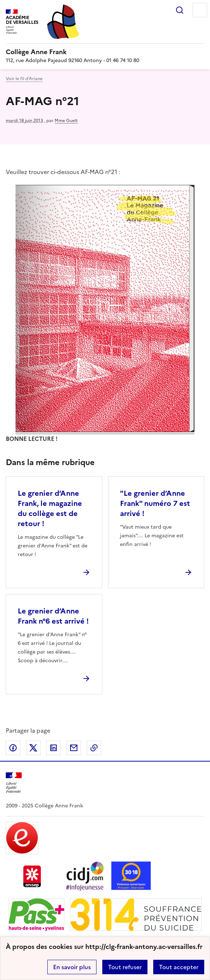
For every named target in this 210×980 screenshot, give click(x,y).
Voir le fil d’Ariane (24, 79)
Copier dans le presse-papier (94, 748)
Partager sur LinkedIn (53, 748)
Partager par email (74, 748)
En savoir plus (72, 967)
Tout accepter (179, 967)
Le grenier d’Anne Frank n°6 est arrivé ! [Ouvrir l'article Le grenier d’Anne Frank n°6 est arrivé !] (53, 616)
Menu (200, 10)
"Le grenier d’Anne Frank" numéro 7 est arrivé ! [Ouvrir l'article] (155, 503)
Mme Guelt (66, 121)
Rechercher (180, 10)
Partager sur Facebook (13, 748)
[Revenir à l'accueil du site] (14, 783)
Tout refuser (125, 967)
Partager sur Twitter (33, 748)
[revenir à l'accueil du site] (105, 52)
